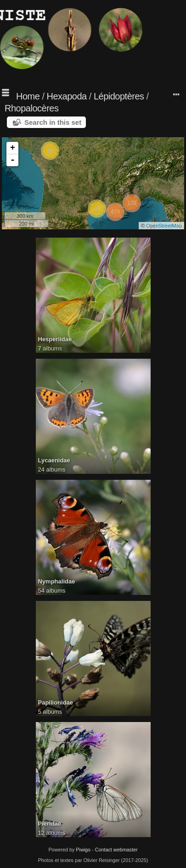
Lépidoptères (119, 96)
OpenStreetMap (164, 226)
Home (28, 96)
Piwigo (83, 850)
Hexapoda (67, 96)
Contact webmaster (116, 850)
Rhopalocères (31, 108)
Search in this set (53, 122)
